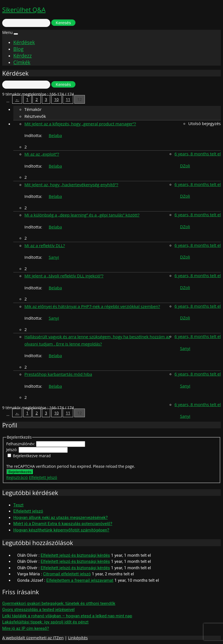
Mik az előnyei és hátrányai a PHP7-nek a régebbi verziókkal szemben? (92, 306)
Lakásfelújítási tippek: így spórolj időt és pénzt (45, 622)
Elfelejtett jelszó (43, 477)
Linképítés (78, 638)
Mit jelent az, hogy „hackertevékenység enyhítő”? (71, 185)
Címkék (22, 62)
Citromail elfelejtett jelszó (67, 574)
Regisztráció (17, 477)
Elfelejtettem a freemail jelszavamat (80, 580)
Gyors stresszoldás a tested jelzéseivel (38, 610)
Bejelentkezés (20, 472)
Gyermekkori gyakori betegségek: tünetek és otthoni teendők (59, 603)
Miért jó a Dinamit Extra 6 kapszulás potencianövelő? (63, 524)
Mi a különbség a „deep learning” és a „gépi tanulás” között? (82, 215)
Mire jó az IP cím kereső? (26, 628)
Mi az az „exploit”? (42, 154)
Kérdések (24, 42)
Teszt (18, 505)
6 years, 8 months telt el (198, 154)
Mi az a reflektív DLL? (45, 245)
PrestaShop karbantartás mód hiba (58, 374)
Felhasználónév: (21, 444)
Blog (18, 49)
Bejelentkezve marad (32, 456)
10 (57, 99)
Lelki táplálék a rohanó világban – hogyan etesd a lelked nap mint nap (67, 616)
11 (68, 99)
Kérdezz (22, 56)
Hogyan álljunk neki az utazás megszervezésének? (60, 518)
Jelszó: (12, 450)
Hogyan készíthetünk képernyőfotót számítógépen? (61, 530)
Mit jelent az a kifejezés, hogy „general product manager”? (80, 124)
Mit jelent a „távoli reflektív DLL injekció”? (64, 276)
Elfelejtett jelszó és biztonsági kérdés (75, 555)
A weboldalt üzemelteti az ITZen (33, 638)
